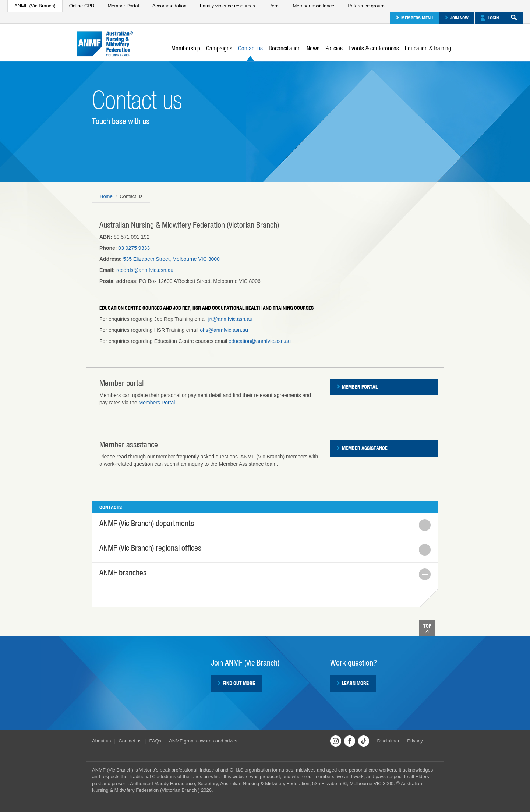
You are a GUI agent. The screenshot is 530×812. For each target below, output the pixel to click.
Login (490, 18)
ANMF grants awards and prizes (203, 741)
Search (511, 18)
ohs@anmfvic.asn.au (224, 330)
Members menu (414, 18)
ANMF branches (265, 574)
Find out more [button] (236, 683)
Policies (334, 48)
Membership (186, 48)
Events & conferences (374, 48)
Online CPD (82, 6)
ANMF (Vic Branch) (35, 6)
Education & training (428, 48)
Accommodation (169, 6)
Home (106, 196)
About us (101, 741)
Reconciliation (285, 48)
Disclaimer (388, 741)
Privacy (415, 741)
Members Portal (157, 403)
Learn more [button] (353, 683)
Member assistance (313, 6)
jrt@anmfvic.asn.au (230, 319)
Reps (274, 6)
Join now (457, 18)
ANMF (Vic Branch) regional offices (265, 549)
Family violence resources (227, 6)
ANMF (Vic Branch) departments (265, 525)
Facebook (350, 741)
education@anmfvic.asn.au (260, 341)
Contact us (250, 53)
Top (427, 628)
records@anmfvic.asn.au (145, 270)
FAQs (156, 741)
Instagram (336, 741)
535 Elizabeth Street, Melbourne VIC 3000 (172, 259)
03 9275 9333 (134, 248)
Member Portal (123, 6)
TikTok (364, 741)
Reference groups (366, 6)
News (313, 48)
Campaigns (219, 48)
